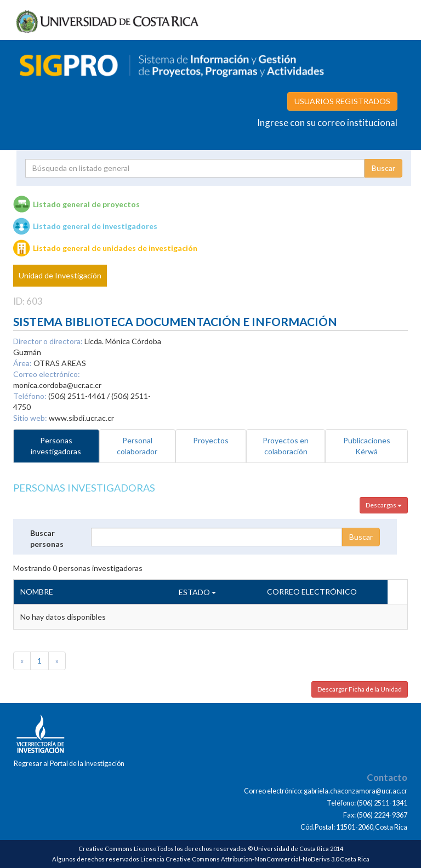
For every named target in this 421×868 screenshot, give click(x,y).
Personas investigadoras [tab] (56, 446)
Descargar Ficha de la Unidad (360, 689)
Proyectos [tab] (211, 440)
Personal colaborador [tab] (137, 446)
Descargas (384, 505)
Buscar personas (47, 538)
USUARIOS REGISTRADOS (342, 101)
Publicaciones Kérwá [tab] (367, 446)
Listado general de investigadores (95, 226)
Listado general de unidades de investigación (115, 248)
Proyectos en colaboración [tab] (286, 446)
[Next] (57, 661)
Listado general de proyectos (86, 204)
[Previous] (22, 661)
